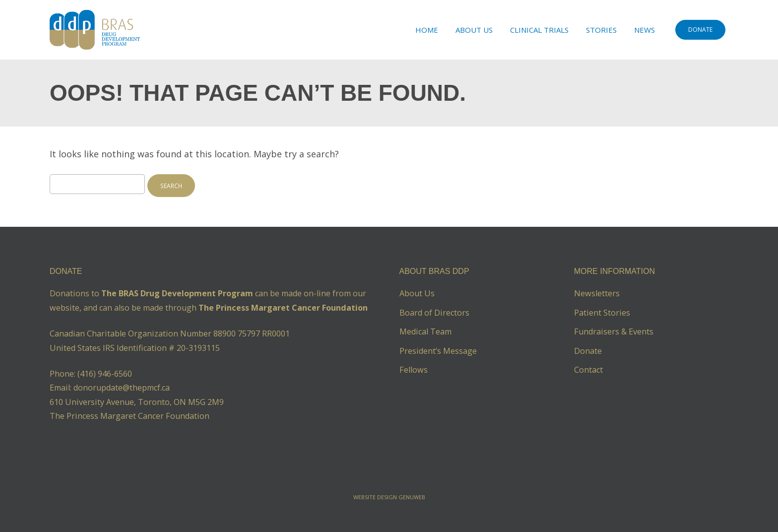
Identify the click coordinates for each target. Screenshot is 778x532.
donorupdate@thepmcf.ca (122, 388)
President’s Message (438, 351)
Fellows (414, 370)
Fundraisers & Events (614, 332)
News (645, 30)
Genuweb (412, 497)
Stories (601, 30)
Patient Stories (602, 313)
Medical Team (425, 332)
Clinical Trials (539, 30)
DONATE (700, 30)
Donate (588, 351)
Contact (588, 370)
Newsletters (597, 293)
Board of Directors (434, 313)
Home (427, 30)
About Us (474, 30)
